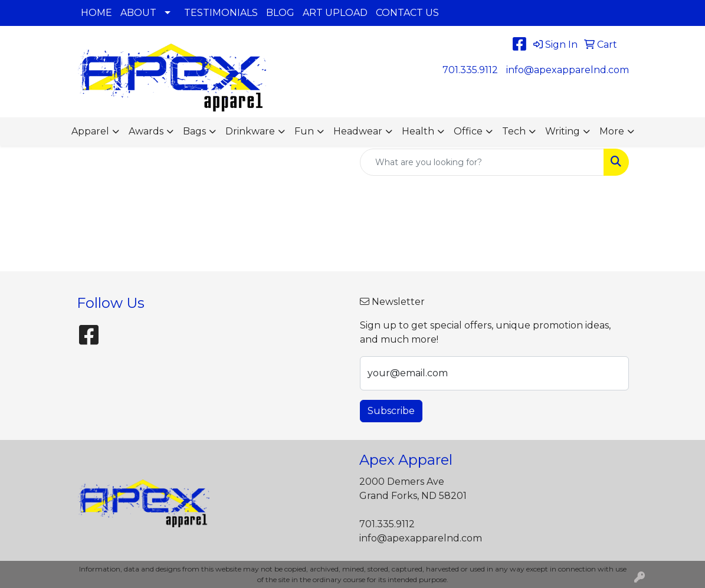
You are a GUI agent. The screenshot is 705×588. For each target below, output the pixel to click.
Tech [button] (514, 131)
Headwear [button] (358, 131)
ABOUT (138, 13)
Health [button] (418, 131)
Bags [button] (194, 131)
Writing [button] (563, 131)
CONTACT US (407, 13)
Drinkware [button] (250, 131)
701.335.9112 (470, 70)
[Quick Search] (482, 162)
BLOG (280, 13)
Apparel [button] (90, 131)
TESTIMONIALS (221, 13)
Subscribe (391, 411)
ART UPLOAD (335, 13)
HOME (96, 13)
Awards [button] (146, 131)
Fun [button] (304, 131)
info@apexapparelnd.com (568, 70)
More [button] (612, 131)
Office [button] (468, 131)
